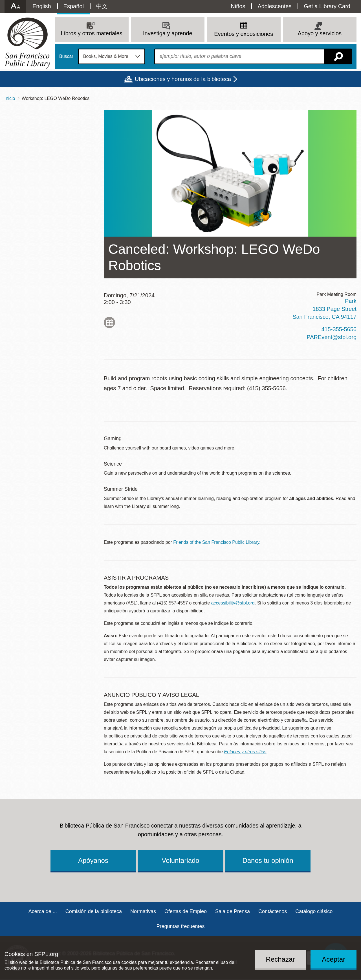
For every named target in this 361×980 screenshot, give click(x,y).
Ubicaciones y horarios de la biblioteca (183, 79)
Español (74, 6)
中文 (102, 6)
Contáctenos (273, 911)
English (42, 6)
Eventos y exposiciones (244, 34)
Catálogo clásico (314, 911)
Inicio (10, 98)
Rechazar (280, 959)
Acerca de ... (43, 911)
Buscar (66, 56)
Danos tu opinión (268, 860)
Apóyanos (93, 860)
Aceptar (334, 959)
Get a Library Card (327, 6)
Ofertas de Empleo (186, 911)
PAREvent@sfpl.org (332, 337)
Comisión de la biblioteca (94, 911)
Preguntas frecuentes (180, 926)
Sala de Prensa (233, 911)
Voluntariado (180, 860)
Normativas (143, 911)
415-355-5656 (339, 329)
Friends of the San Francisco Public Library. (217, 542)
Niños (238, 6)
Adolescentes (274, 6)
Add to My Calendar (109, 322)
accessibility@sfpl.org (233, 603)
